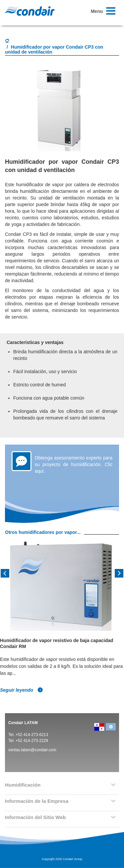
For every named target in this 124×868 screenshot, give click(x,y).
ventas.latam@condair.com (32, 750)
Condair (30, 11)
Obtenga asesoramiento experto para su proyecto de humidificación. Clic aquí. (74, 464)
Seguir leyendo (21, 690)
